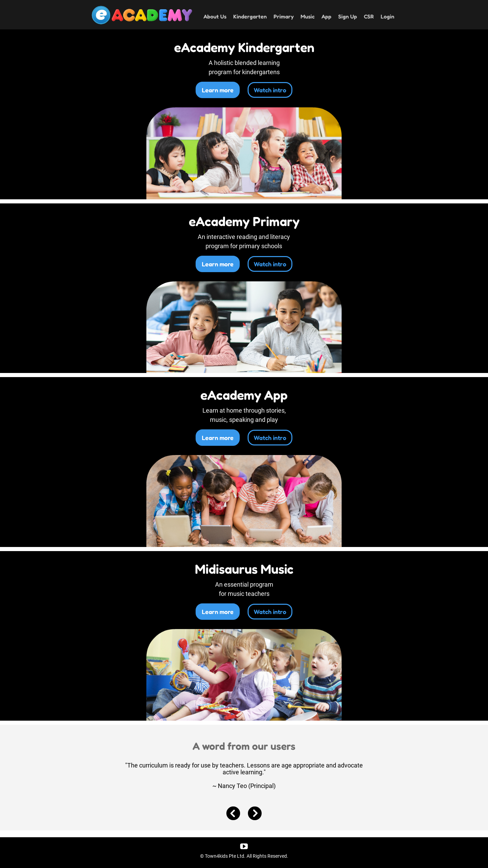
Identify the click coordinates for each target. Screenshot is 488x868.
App (326, 16)
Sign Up (348, 16)
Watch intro (270, 90)
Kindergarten (250, 16)
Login (387, 16)
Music (308, 16)
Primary (284, 16)
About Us (215, 16)
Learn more (218, 90)
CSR (369, 16)
